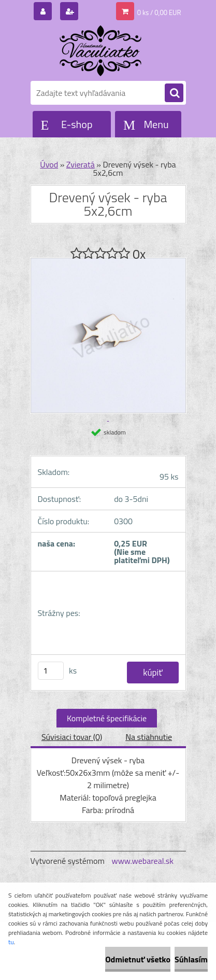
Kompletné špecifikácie (107, 718)
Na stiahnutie (149, 737)
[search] (174, 93)
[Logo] (102, 51)
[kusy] (51, 671)
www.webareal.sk (142, 861)
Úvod (49, 164)
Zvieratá (81, 164)
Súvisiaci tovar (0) (72, 737)
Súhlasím (191, 959)
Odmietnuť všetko (138, 959)
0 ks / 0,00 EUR (159, 12)
